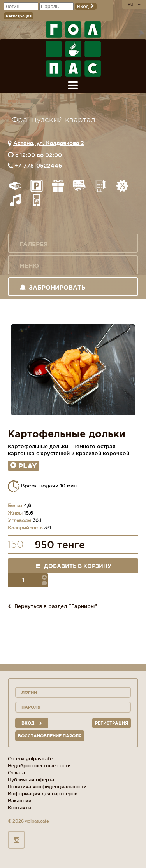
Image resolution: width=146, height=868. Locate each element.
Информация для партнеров (43, 794)
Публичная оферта (31, 780)
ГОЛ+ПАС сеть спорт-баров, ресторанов (73, 49)
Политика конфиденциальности (47, 787)
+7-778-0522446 (38, 166)
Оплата (16, 773)
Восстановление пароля (50, 736)
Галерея (34, 244)
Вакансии (20, 801)
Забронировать (52, 287)
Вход (86, 6)
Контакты (20, 808)
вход (32, 723)
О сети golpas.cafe (30, 759)
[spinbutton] (27, 580)
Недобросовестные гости (39, 766)
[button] (44, 577)
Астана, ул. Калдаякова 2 (49, 143)
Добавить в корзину (73, 566)
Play (24, 466)
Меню (29, 266)
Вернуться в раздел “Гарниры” (53, 606)
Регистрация (19, 16)
